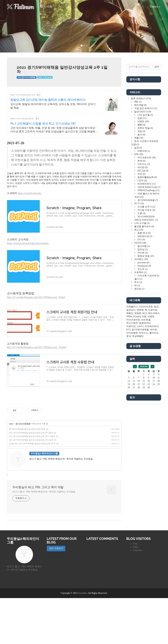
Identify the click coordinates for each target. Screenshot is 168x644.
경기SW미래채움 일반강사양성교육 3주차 (27, 475)
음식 (141, 233)
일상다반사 (142, 210)
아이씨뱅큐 (132, 431)
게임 (141, 230)
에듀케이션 (145, 335)
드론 (141, 312)
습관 (138, 246)
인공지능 (153, 408)
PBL (138, 200)
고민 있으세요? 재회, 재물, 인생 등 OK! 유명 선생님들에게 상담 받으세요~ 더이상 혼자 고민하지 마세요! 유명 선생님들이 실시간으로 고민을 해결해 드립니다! (53, 130)
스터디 (140, 425)
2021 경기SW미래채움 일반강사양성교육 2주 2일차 (31, 486)
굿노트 (142, 368)
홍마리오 (154, 431)
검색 (157, 165)
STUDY (140, 341)
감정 (142, 217)
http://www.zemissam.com (23, 95)
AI (137, 384)
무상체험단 (138, 435)
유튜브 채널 (145, 226)
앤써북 (140, 408)
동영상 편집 (146, 354)
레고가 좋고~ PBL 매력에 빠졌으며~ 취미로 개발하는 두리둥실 (44, 538)
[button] (13, 26)
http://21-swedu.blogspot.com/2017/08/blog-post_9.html (36, 297)
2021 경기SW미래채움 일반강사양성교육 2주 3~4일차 (32, 482)
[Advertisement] (64, 422)
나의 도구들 (142, 322)
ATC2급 (143, 269)
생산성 (139, 387)
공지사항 (46, 7)
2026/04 (144, 465)
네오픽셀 (146, 418)
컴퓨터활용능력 (147, 276)
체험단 (130, 412)
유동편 (138, 412)
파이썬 (142, 266)
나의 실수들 (145, 213)
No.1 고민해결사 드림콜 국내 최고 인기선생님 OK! (43, 124)
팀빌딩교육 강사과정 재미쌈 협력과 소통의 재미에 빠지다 (48, 100)
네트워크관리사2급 (149, 286)
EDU (11, 470)
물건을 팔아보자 (144, 325)
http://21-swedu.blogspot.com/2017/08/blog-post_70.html (37, 347)
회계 (141, 259)
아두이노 (143, 263)
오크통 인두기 (146, 305)
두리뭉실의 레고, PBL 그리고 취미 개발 (38, 533)
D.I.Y (139, 302)
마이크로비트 (146, 256)
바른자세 (143, 249)
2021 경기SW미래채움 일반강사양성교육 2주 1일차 (62, 69)
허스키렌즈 (132, 421)
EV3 (141, 338)
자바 (141, 272)
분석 (129, 435)
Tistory (152, 5)
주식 (138, 381)
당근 (156, 405)
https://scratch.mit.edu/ (30, 193)
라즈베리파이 (146, 282)
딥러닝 (142, 348)
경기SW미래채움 (23, 470)
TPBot (129, 415)
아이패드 (141, 358)
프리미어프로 (146, 405)
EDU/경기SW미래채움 (26, 77)
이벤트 (143, 220)
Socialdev (83, 639)
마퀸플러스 (132, 405)
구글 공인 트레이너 (145, 207)
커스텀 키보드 (146, 308)
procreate (143, 361)
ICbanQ (137, 415)
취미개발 (140, 203)
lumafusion (144, 364)
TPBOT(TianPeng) (148, 289)
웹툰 (141, 223)
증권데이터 (145, 421)
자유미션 (131, 425)
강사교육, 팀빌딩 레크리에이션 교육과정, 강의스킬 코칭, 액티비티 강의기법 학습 (53, 106)
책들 (138, 236)
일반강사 (131, 408)
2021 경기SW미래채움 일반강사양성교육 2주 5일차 (31, 479)
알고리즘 (143, 345)
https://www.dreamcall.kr (22, 119)
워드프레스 (154, 412)
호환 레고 (144, 331)
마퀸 (144, 415)
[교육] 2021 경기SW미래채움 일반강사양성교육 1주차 (32, 489)
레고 (138, 328)
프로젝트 (140, 371)
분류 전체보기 (141, 197)
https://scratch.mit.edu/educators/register (28, 243)
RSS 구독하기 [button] (56, 594)
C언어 (142, 279)
